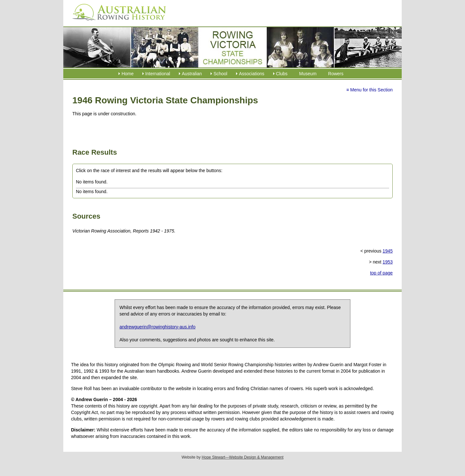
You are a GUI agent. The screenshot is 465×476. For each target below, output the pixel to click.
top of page (381, 273)
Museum (308, 74)
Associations (252, 74)
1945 (388, 251)
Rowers (336, 74)
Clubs (282, 74)
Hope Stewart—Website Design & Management (243, 457)
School (220, 74)
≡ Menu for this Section (369, 90)
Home (127, 74)
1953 (388, 262)
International (158, 74)
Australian (192, 74)
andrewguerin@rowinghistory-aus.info (157, 327)
